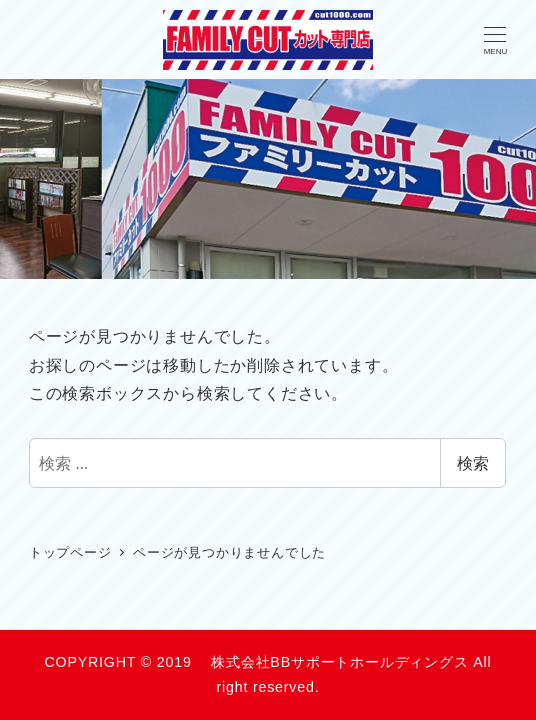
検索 (473, 463)
